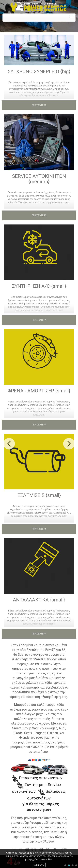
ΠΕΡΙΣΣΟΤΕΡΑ (39, 105)
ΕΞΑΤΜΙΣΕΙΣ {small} (39, 495)
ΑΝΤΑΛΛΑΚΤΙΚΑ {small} (39, 600)
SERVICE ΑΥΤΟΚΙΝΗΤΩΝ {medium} (39, 179)
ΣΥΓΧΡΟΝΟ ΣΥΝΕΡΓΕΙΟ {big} (39, 71)
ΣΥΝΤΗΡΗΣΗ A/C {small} (39, 286)
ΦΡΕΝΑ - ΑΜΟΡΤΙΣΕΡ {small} (39, 391)
